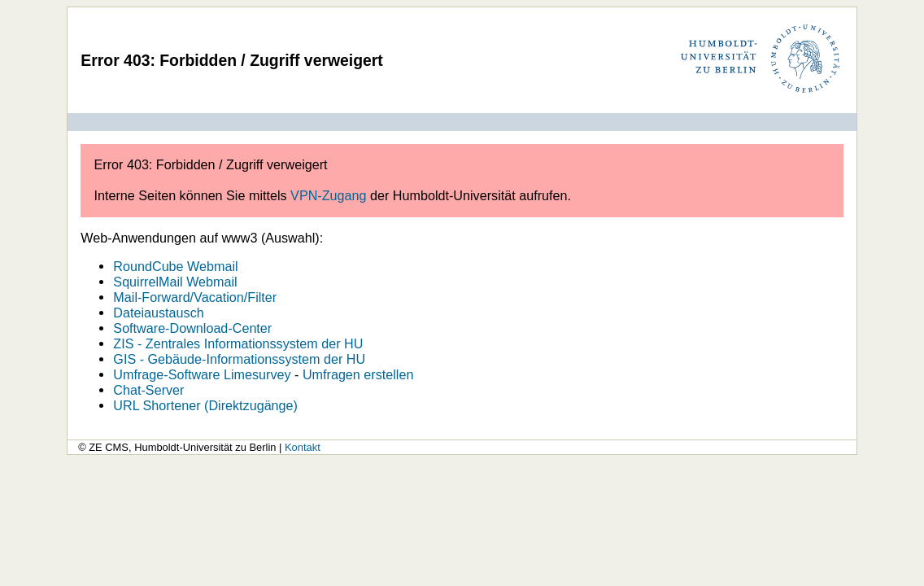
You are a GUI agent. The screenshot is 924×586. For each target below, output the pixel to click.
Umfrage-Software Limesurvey (202, 374)
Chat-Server (148, 390)
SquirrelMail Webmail (175, 282)
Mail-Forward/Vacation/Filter (195, 297)
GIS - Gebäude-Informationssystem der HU (239, 359)
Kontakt (303, 447)
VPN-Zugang (328, 195)
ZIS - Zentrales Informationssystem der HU (238, 343)
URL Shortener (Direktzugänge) (205, 405)
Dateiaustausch (158, 313)
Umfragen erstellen (358, 374)
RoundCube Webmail (175, 266)
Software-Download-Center (192, 328)
